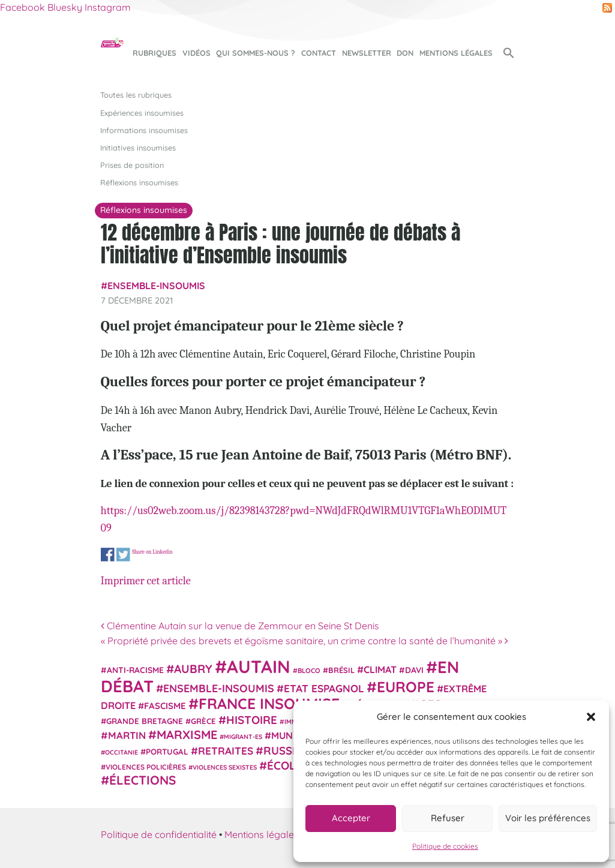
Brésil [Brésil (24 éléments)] (341, 670)
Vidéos (196, 53)
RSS (607, 8)
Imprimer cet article (146, 581)
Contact (319, 53)
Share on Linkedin (152, 552)
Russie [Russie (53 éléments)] (283, 751)
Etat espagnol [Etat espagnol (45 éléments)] (324, 688)
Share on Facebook (108, 555)
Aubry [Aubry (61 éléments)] (193, 669)
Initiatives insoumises (138, 148)
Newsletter (367, 53)
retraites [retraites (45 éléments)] (226, 751)
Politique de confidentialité (159, 834)
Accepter (351, 818)
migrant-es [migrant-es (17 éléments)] (243, 737)
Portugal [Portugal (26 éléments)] (167, 752)
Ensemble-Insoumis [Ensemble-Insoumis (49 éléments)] (219, 688)
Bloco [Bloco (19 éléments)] (309, 671)
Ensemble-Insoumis (156, 286)
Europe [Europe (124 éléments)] (406, 687)
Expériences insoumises (142, 113)
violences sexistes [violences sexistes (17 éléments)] (225, 767)
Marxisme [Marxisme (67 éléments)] (187, 735)
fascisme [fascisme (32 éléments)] (165, 706)
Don (405, 53)
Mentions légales (456, 53)
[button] (591, 717)
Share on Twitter (123, 555)
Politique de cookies (445, 846)
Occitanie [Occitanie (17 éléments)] (121, 752)
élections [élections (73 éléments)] (142, 780)
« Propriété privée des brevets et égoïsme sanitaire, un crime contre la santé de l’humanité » (304, 641)
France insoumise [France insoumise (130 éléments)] (269, 703)
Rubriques (154, 53)
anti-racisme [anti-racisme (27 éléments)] (135, 670)
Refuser (448, 818)
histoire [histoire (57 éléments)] (252, 720)
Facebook (22, 7)
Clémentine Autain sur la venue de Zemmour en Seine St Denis (240, 626)
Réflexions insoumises (139, 182)
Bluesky (65, 7)
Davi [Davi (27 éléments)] (414, 670)
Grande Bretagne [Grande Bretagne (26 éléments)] (145, 721)
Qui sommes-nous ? (256, 53)
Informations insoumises (144, 130)
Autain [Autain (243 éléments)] (259, 666)
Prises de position (132, 165)
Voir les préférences (548, 818)
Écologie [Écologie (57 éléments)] (294, 765)
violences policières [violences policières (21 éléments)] (146, 767)
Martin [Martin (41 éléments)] (127, 735)
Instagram (108, 7)
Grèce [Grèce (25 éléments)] (203, 721)
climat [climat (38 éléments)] (380, 669)
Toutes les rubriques (136, 95)
